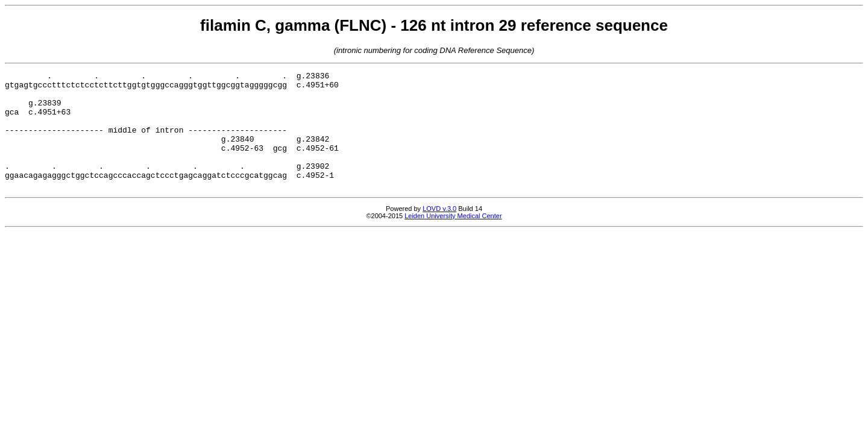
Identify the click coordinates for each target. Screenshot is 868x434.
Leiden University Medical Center (453, 239)
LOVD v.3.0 (439, 232)
